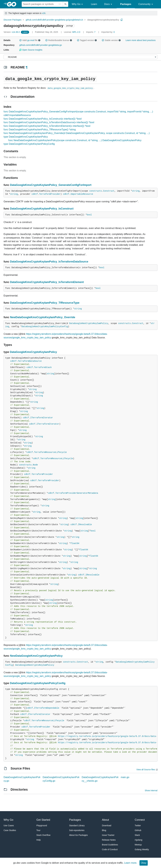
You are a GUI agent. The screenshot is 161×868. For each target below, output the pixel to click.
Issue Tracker (108, 835)
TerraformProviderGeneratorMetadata (77, 493)
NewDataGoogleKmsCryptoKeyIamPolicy (36, 656)
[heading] (13, 4)
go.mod (31, 40)
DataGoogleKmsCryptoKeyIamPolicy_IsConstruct (42, 209)
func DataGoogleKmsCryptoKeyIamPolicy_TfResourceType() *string (40, 130)
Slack (137, 835)
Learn (94, 4)
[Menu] (80, 57)
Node (35, 465)
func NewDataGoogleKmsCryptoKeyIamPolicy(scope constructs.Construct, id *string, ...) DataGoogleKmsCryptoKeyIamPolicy (75, 140)
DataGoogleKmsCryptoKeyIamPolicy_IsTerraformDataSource (49, 262)
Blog (104, 830)
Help (39, 840)
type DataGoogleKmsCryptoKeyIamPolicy (26, 137)
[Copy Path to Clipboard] (122, 20)
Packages (126, 4)
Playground (42, 825)
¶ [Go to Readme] (27, 67)
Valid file (30, 40)
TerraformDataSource (30, 361)
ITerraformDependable (47, 708)
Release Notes (109, 840)
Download (107, 825)
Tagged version (87, 40)
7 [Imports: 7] (91, 32)
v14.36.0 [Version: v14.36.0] (12, 32)
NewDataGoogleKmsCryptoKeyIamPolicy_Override (43, 317)
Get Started (43, 820)
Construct (109, 191)
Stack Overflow (43, 835)
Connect (140, 820)
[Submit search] (66, 4)
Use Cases (9, 825)
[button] (20, 40)
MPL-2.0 (76, 32)
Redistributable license (59, 40)
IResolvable (85, 525)
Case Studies (10, 830)
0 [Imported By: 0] (108, 32)
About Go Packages (78, 835)
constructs (96, 191)
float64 (75, 543)
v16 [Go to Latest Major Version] (44, 13)
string (136, 191)
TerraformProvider (50, 194)
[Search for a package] (42, 4)
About (106, 820)
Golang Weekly (142, 849)
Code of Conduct (110, 849)
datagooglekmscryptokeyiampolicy (103, 20)
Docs (109, 4)
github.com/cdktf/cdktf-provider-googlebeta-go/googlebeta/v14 (54, 20)
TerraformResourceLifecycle (50, 452)
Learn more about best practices (141, 40)
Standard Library (77, 825)
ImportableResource (82, 194)
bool (89, 215)
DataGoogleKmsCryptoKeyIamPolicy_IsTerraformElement (47, 282)
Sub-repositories (77, 830)
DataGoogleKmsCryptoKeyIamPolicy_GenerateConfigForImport (51, 185)
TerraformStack (43, 367)
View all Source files (146, 770)
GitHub (138, 830)
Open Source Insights (31, 50)
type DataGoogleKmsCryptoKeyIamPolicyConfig (29, 144)
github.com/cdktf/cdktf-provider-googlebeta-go (41, 45)
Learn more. (131, 863)
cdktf (35, 194)
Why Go (78, 4)
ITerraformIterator (42, 418)
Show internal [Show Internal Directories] (151, 790)
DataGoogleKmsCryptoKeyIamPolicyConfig (45, 327)
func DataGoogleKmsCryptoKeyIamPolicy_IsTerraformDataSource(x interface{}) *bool (49, 122)
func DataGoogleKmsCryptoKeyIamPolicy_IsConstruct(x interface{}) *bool (43, 119)
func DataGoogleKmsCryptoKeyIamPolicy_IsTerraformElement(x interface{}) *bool (47, 126)
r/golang (139, 840)
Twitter (138, 825)
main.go (125, 777)
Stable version (111, 40)
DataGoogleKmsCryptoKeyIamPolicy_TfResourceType (45, 303)
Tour (38, 830)
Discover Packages (13, 20)
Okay (144, 863)
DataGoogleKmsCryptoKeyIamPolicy (89, 323)
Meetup (138, 845)
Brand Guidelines (110, 845)
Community (146, 4)
